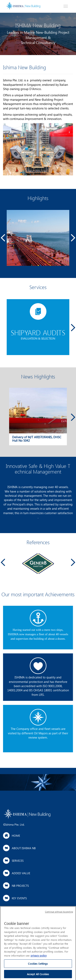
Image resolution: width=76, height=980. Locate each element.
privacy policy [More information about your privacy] (39, 957)
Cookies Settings (38, 965)
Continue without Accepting (59, 913)
